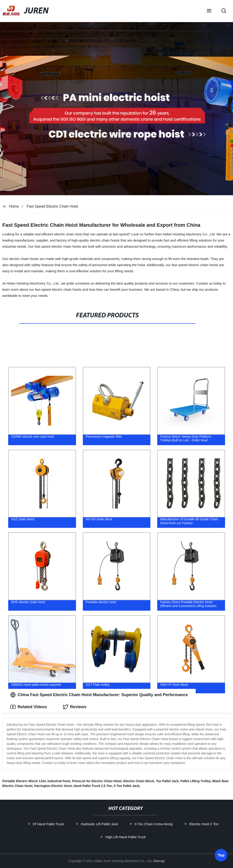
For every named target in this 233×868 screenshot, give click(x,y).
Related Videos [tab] (29, 707)
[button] (209, 11)
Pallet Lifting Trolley (195, 781)
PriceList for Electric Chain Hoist (97, 781)
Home (14, 206)
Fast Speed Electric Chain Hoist (52, 206)
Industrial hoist (59, 781)
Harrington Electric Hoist (53, 786)
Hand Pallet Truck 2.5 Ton (93, 786)
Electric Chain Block (139, 781)
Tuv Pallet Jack (167, 781)
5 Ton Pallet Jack (127, 786)
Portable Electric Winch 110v (24, 781)
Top (221, 855)
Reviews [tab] (75, 707)
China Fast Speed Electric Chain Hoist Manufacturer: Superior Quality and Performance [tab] (99, 695)
